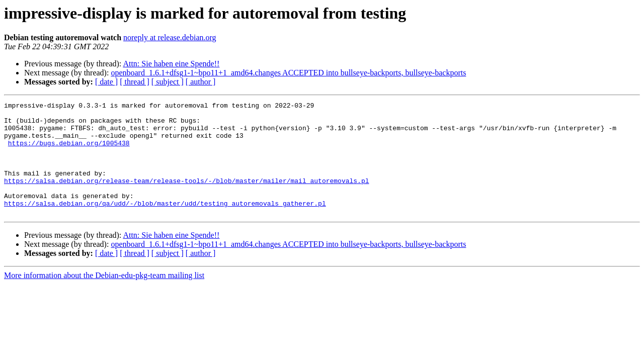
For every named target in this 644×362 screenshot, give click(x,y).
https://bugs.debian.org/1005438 (69, 152)
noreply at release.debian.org (170, 37)
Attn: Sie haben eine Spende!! (171, 64)
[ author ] (201, 82)
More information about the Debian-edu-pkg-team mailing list (104, 298)
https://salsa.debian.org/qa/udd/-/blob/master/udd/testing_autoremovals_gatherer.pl (165, 224)
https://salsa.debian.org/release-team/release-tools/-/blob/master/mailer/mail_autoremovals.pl (186, 197)
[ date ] (106, 82)
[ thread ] (135, 82)
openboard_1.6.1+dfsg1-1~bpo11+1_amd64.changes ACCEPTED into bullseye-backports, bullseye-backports (288, 73)
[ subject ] (168, 82)
